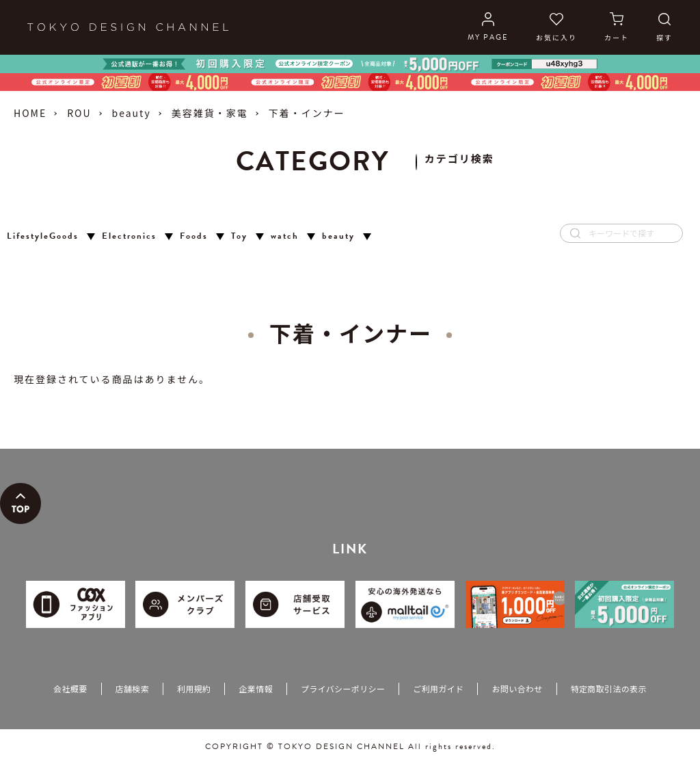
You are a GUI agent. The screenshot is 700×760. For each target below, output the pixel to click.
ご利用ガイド (438, 689)
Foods (194, 236)
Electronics (129, 236)
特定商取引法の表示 (609, 689)
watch (285, 236)
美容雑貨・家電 (210, 113)
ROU (79, 113)
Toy (239, 236)
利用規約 (194, 689)
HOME (30, 113)
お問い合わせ (517, 689)
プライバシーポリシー (343, 689)
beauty (132, 113)
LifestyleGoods (43, 236)
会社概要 (70, 689)
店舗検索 (132, 689)
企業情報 (255, 689)
